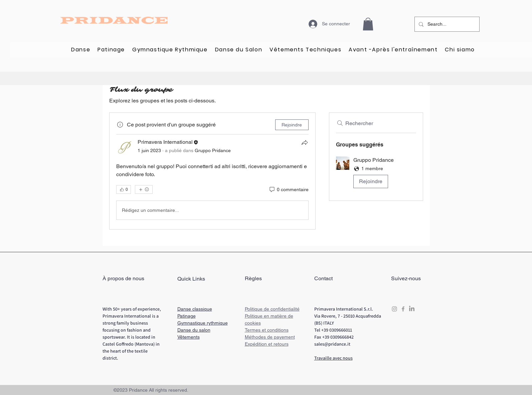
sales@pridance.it (332, 344)
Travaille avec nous (333, 358)
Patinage (187, 316)
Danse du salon (194, 330)
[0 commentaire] (289, 190)
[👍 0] (124, 189)
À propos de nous (123, 278)
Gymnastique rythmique (203, 323)
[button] (368, 24)
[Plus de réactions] (144, 189)
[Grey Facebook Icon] (403, 309)
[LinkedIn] (412, 309)
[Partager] (305, 142)
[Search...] (446, 24)
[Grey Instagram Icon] (394, 309)
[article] (212, 171)
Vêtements (189, 337)
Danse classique (195, 309)
